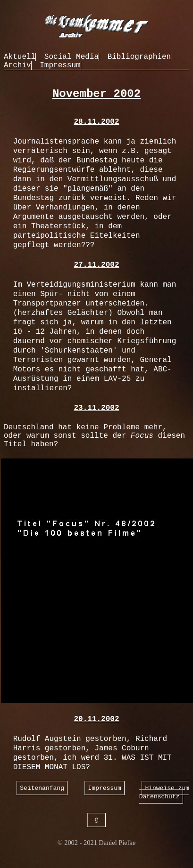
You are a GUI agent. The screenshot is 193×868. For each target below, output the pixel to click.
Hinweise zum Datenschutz (164, 792)
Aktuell (20, 57)
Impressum (60, 65)
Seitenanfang (42, 788)
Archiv (17, 65)
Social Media (71, 57)
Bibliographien (139, 57)
